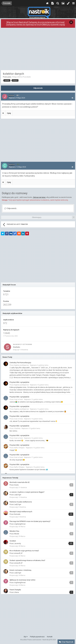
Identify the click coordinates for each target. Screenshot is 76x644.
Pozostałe (27, 77)
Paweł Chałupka (15, 590)
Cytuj (9, 113)
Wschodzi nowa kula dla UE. (20, 482)
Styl (26, 637)
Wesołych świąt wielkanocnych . (21, 512)
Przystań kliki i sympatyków (19, 382)
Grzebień (13, 541)
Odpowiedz (38, 88)
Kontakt (50, 637)
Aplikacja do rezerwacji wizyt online (22, 580)
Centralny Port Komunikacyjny (20, 363)
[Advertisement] (38, 50)
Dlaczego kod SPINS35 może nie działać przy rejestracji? (30, 521)
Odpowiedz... (11, 208)
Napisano (17, 98)
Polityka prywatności (37, 637)
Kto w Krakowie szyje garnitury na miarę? (24, 551)
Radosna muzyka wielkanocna (21, 502)
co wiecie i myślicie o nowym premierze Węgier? (27, 492)
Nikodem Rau (14, 531)
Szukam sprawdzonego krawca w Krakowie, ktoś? (27, 560)
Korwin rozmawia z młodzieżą (20, 570)
